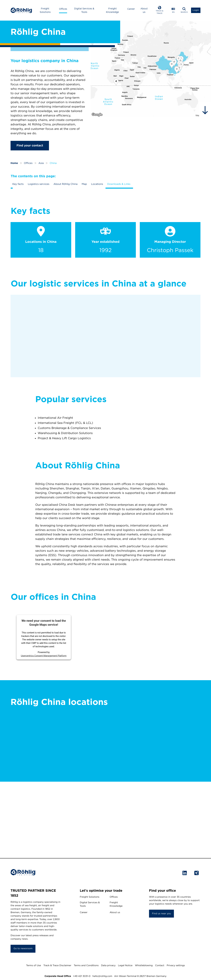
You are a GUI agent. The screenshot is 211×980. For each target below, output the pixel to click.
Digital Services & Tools (84, 10)
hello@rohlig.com (102, 976)
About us (144, 10)
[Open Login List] (196, 10)
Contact (160, 966)
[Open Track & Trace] (159, 10)
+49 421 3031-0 (82, 976)
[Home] (21, 10)
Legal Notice (125, 966)
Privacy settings (176, 966)
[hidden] (205, 110)
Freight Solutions (45, 10)
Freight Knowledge (112, 10)
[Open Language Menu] (173, 10)
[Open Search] (184, 10)
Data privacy (108, 966)
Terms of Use (33, 966)
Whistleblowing (144, 966)
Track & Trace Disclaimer (57, 966)
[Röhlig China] (151, 69)
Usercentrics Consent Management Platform (44, 656)
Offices (63, 9)
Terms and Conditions (86, 966)
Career (131, 9)
